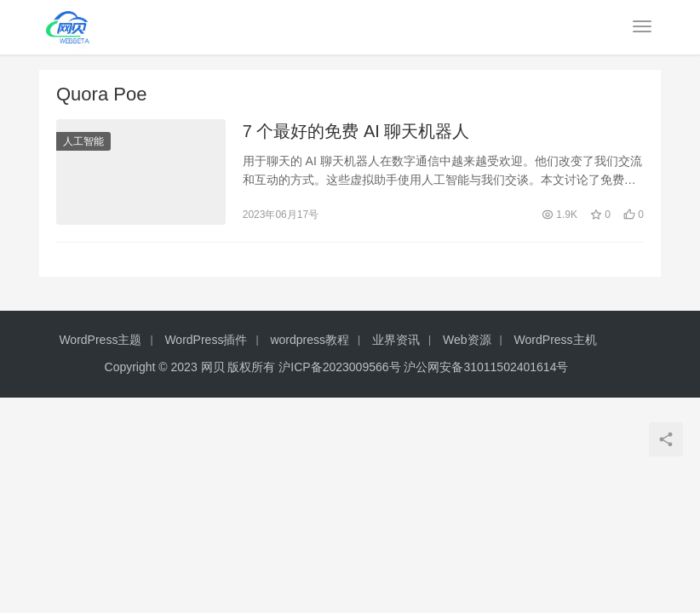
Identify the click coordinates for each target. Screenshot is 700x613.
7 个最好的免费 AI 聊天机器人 (356, 131)
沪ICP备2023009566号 (341, 367)
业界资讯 (396, 340)
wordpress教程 (310, 340)
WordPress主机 (556, 340)
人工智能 (83, 141)
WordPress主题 (100, 340)
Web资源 (467, 340)
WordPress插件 (206, 340)
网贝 (213, 367)
